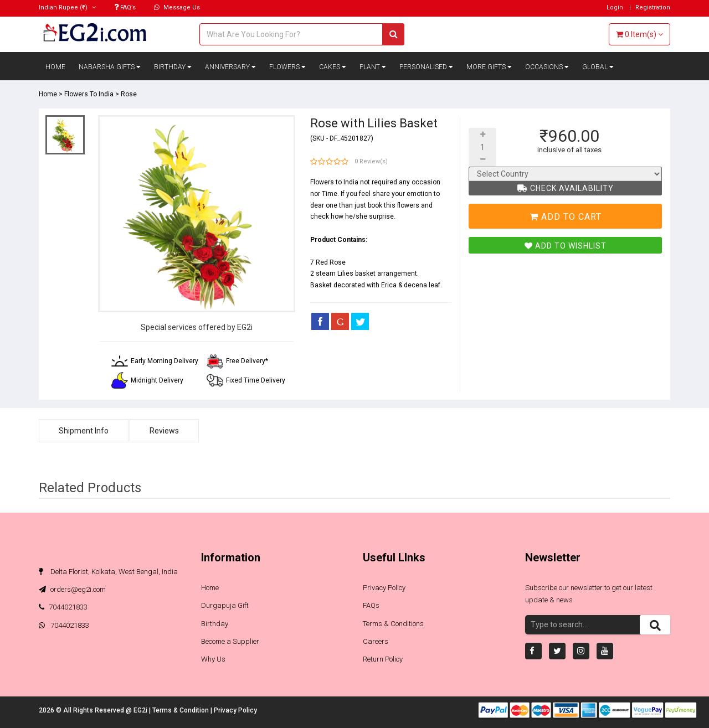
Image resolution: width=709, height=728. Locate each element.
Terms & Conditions (393, 624)
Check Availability (566, 188)
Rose (129, 94)
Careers (376, 641)
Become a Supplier (230, 641)
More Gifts (489, 67)
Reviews (164, 431)
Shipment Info (84, 431)
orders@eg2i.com (72, 589)
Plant (373, 67)
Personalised (426, 67)
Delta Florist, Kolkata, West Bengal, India (108, 572)
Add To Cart (566, 217)
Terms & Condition (181, 710)
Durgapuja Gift (225, 605)
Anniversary (230, 67)
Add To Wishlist (566, 246)
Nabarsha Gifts (110, 67)
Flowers (287, 67)
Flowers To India (89, 94)
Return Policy (383, 659)
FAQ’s (125, 7)
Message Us (177, 7)
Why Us (213, 659)
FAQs (371, 605)
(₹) (67, 7)
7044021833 (63, 607)
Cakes (333, 67)
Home (55, 67)
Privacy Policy (384, 588)
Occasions (547, 67)
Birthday (173, 67)
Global (598, 67)
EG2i (141, 710)
